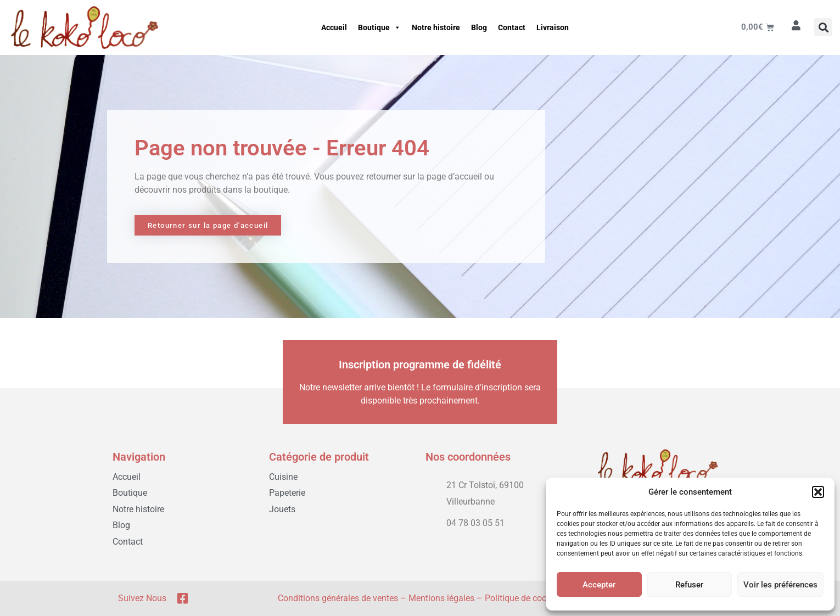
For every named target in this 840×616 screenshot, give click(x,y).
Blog (479, 27)
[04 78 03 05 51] (431, 521)
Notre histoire (436, 27)
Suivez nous (142, 598)
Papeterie (287, 493)
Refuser (689, 585)
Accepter (599, 585)
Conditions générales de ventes (338, 598)
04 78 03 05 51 (475, 523)
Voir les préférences (780, 585)
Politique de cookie (521, 598)
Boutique (379, 27)
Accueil (334, 27)
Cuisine (283, 477)
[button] (818, 492)
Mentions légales (441, 598)
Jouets (282, 509)
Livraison (553, 27)
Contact (512, 27)
